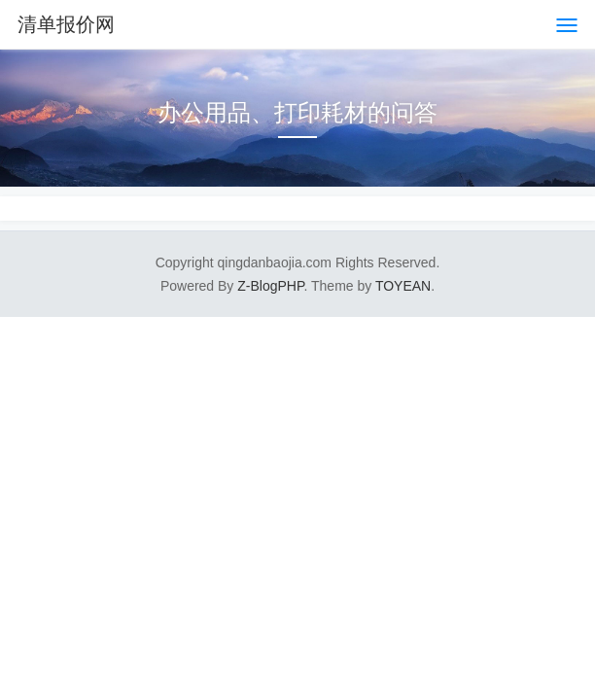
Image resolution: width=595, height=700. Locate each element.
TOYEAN (403, 286)
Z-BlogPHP (270, 286)
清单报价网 (66, 24)
